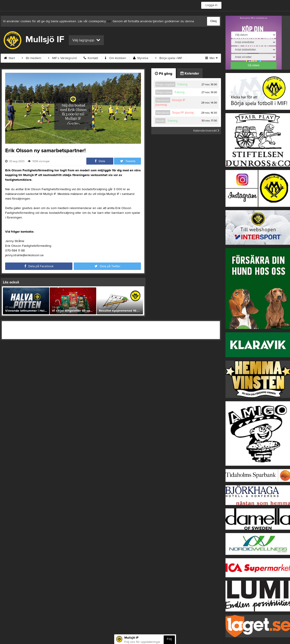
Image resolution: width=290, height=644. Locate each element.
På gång (164, 74)
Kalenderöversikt (206, 130)
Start (9, 58)
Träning (182, 84)
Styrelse (141, 58)
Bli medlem (31, 58)
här (109, 21)
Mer (211, 58)
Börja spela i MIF (169, 58)
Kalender (190, 73)
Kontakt (91, 58)
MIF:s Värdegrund (62, 58)
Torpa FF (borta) (183, 113)
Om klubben (116, 58)
